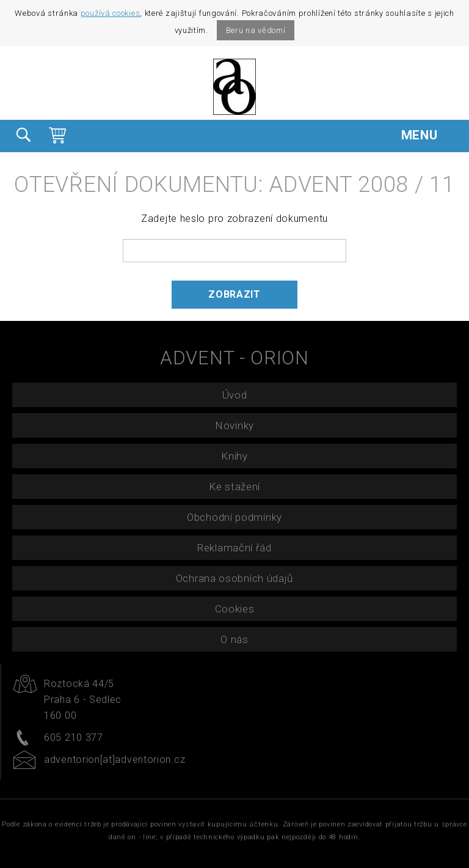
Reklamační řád (234, 548)
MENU (429, 135)
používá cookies (111, 13)
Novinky (234, 425)
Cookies (235, 609)
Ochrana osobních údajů (234, 578)
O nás (234, 639)
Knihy (234, 456)
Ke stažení (234, 487)
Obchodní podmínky (234, 517)
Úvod (235, 395)
